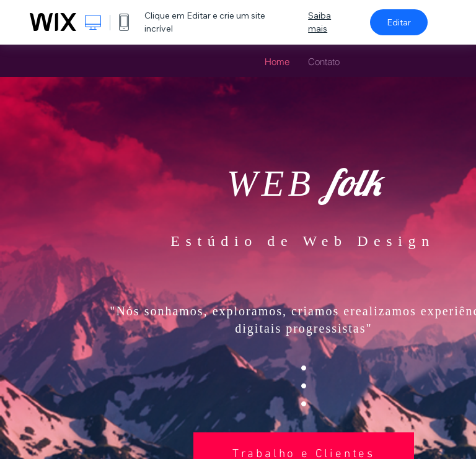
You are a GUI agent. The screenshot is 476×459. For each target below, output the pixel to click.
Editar (399, 22)
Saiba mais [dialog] (320, 22)
